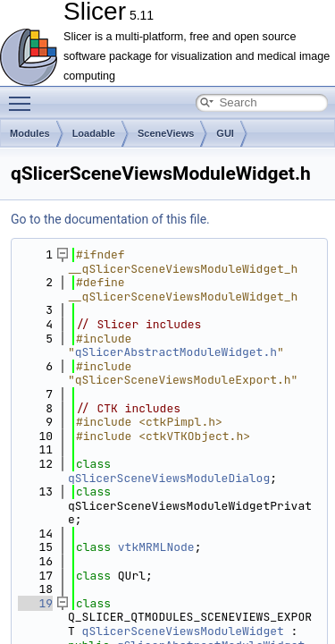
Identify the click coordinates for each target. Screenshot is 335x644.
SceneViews (166, 133)
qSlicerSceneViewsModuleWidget (183, 631)
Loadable (94, 133)
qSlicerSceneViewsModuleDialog (169, 478)
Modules (30, 133)
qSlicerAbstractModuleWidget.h (176, 352)
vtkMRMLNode (156, 547)
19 (35, 603)
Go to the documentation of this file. (110, 219)
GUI (225, 133)
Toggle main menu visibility (24, 96)
